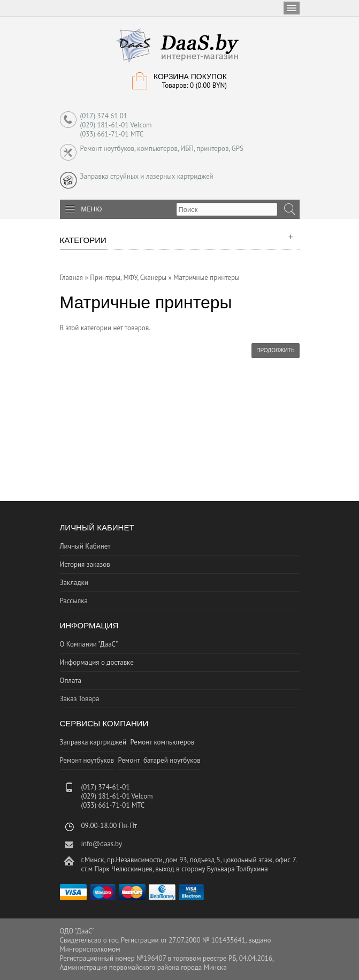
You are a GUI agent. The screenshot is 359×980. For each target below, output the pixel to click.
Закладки (74, 583)
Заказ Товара (80, 699)
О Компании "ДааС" (89, 644)
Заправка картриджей (93, 742)
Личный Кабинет (85, 546)
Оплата (71, 681)
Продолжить (275, 350)
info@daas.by (102, 844)
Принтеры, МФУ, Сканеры (128, 278)
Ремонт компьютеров (163, 742)
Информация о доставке (97, 662)
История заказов (85, 564)
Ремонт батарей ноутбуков (159, 760)
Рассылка (74, 601)
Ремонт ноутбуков (87, 760)
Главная (72, 278)
